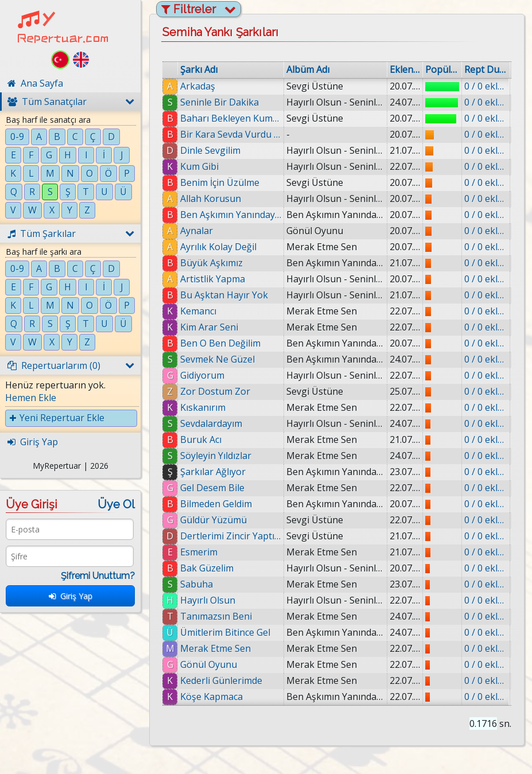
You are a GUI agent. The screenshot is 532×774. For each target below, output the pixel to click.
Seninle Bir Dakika (220, 102)
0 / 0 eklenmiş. (486, 86)
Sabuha (197, 584)
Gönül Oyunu (209, 664)
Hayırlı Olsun (208, 600)
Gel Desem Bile (212, 488)
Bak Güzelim (207, 568)
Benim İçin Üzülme (220, 182)
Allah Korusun (211, 199)
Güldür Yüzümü (213, 520)
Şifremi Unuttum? (98, 576)
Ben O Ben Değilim (220, 343)
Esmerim (199, 552)
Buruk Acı (201, 439)
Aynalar (197, 231)
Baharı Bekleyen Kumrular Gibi (231, 118)
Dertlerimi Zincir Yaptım (231, 536)
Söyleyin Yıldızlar (216, 456)
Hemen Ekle (31, 398)
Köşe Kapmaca (212, 697)
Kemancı (198, 311)
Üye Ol (116, 504)
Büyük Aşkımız (211, 263)
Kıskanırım (203, 407)
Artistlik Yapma (213, 279)
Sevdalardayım (211, 423)
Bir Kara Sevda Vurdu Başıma (231, 134)
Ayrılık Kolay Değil (218, 247)
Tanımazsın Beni (216, 616)
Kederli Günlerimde (222, 680)
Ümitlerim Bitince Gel (225, 632)
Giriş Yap (71, 596)
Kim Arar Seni (209, 327)
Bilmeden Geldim (216, 504)
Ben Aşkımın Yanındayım (231, 215)
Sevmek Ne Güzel (218, 359)
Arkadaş (198, 86)
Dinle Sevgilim (210, 150)
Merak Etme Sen (215, 648)
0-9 (17, 137)
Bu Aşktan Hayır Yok (224, 295)
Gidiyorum (202, 375)
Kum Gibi (199, 166)
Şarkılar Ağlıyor (213, 472)
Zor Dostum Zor (215, 391)
